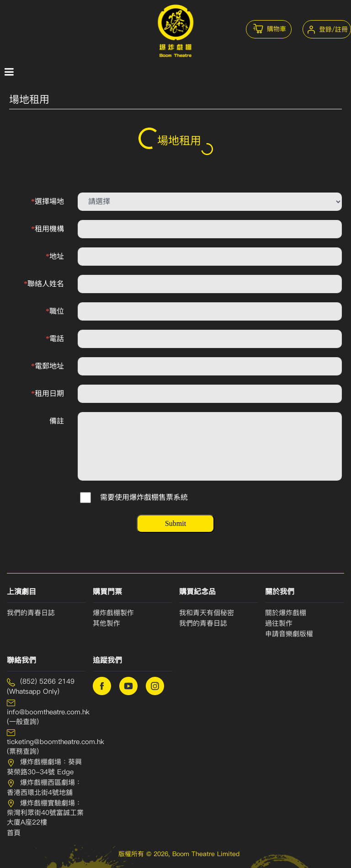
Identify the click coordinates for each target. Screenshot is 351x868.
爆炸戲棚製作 (113, 613)
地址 (55, 256)
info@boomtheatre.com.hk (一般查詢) (46, 712)
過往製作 (279, 623)
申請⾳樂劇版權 (289, 634)
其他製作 (106, 623)
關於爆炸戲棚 (286, 613)
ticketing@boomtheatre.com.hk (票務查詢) (46, 742)
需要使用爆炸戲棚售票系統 (144, 497)
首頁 (14, 833)
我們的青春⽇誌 (203, 623)
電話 (55, 339)
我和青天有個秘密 (207, 613)
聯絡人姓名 (44, 284)
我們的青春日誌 (31, 613)
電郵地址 (48, 366)
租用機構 (48, 229)
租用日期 (48, 394)
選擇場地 (48, 201)
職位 (55, 311)
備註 (57, 421)
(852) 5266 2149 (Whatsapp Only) (41, 686)
